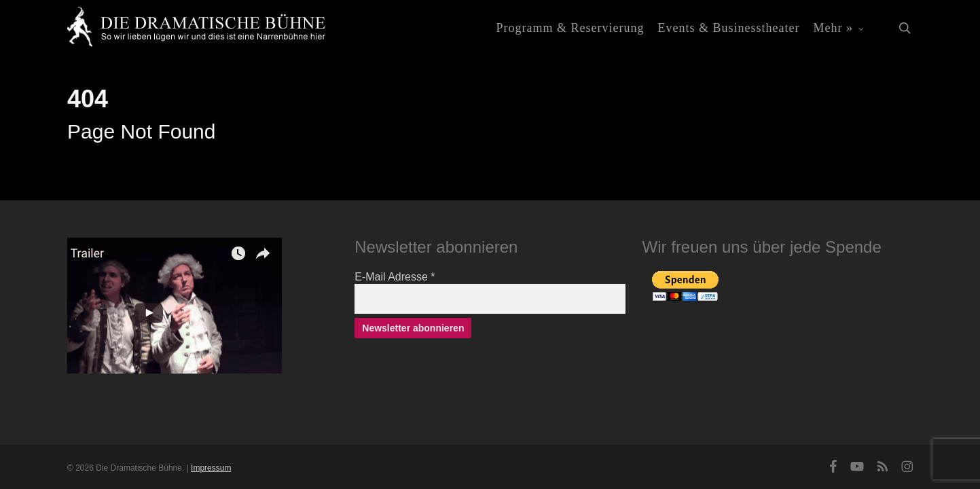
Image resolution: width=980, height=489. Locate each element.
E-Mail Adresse (395, 277)
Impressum (211, 468)
